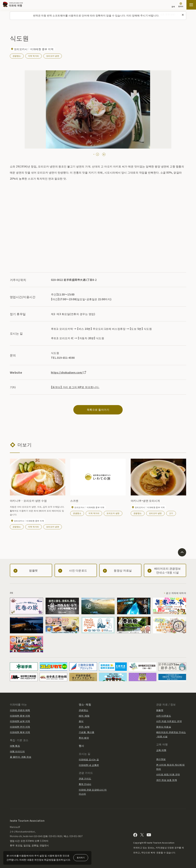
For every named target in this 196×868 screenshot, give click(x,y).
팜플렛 (160, 710)
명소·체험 (85, 704)
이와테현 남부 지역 (20, 721)
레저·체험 (84, 716)
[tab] (94, 154)
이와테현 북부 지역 (20, 732)
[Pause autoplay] (104, 154)
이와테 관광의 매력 (20, 710)
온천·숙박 (84, 727)
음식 (81, 721)
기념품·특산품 (86, 732)
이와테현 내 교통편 (89, 765)
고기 (171, 513)
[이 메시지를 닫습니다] (183, 15)
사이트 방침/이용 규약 (168, 774)
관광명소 (17, 56)
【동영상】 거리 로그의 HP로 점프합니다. (75, 387)
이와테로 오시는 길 (89, 759)
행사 (81, 746)
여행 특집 (15, 746)
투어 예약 (84, 738)
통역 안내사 (85, 784)
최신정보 (161, 759)
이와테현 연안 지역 (20, 727)
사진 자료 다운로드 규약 (169, 721)
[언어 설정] (181, 5)
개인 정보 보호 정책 (167, 780)
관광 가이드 (85, 778)
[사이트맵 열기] (191, 5)
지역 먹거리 (34, 56)
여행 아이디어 (17, 751)
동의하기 (81, 857)
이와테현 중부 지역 (20, 716)
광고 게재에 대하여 (176, 593)
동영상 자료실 (164, 727)
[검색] (173, 5)
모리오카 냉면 (53, 56)
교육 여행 (161, 750)
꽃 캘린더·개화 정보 (21, 757)
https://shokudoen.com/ (69, 372)
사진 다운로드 (164, 716)
